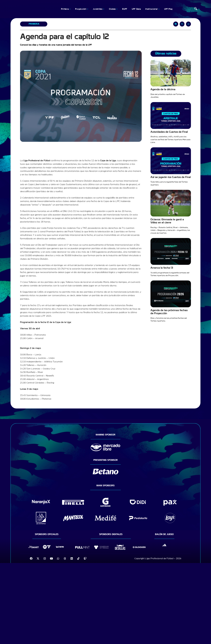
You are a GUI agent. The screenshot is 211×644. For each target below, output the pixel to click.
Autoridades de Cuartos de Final (169, 132)
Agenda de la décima (163, 89)
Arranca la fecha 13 (162, 268)
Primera (34, 24)
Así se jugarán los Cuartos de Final (171, 177)
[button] (176, 24)
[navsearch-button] (196, 9)
